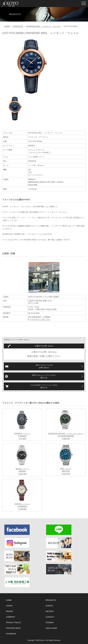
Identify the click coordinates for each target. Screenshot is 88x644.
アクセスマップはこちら (40, 319)
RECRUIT (50, 611)
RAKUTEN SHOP (13, 628)
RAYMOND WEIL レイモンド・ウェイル (43, 26)
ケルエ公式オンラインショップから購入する (44, 386)
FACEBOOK (11, 634)
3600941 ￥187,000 (22, 472)
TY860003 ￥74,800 (22, 436)
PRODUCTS (18, 26)
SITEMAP (50, 623)
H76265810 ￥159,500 (22, 507)
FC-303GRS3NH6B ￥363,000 (66, 436)
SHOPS (9, 606)
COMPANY (11, 617)
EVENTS (49, 606)
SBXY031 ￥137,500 (66, 471)
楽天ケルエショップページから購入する (44, 376)
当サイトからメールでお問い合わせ (44, 366)
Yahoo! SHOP (51, 628)
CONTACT (50, 617)
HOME (7, 26)
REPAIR (9, 611)
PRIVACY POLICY (14, 623)
